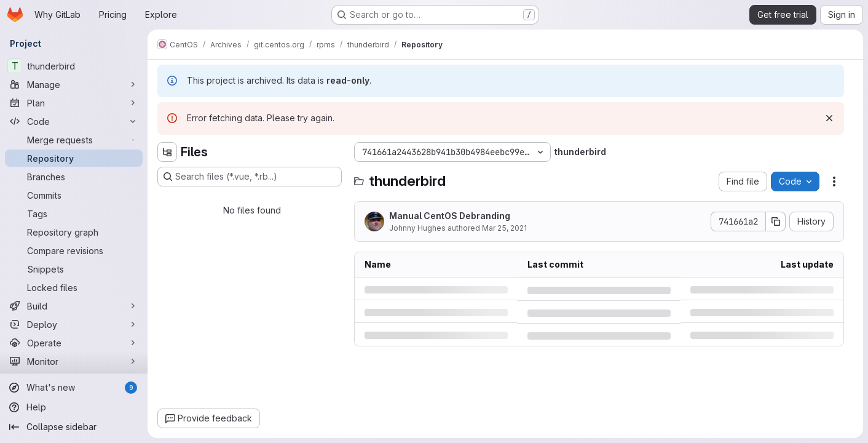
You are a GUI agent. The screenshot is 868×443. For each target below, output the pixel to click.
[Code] (74, 121)
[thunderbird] (74, 66)
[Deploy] (74, 324)
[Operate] (74, 343)
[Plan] (74, 103)
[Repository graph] (74, 232)
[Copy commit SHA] (776, 221)
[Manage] (74, 84)
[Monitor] (74, 361)
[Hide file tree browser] (167, 152)
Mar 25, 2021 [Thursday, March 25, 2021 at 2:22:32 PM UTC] (504, 228)
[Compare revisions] (74, 250)
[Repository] (74, 158)
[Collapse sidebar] (74, 427)
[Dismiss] (829, 118)
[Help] (74, 407)
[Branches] (74, 177)
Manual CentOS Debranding (450, 216)
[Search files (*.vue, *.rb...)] (250, 177)
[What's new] (74, 388)
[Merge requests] (74, 140)
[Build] (74, 306)
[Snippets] (74, 269)
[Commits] (74, 195)
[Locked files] (74, 287)
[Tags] (74, 214)
